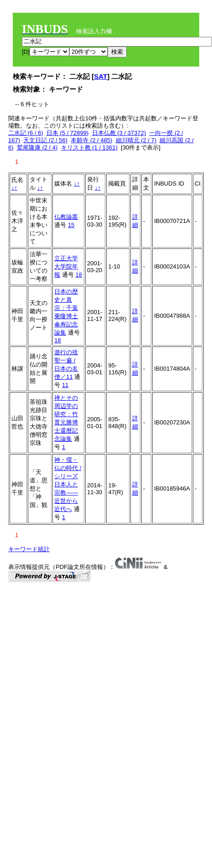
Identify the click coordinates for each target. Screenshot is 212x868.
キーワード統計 (29, 549)
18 (78, 275)
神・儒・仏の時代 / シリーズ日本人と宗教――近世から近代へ (68, 484)
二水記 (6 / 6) (26, 133)
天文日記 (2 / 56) (45, 140)
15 (71, 225)
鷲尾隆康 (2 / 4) (37, 147)
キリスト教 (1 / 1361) (89, 147)
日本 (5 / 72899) (68, 133)
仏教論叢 (66, 217)
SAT (101, 76)
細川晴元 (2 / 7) (136, 140)
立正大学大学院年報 (66, 266)
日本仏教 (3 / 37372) (119, 133)
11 (65, 385)
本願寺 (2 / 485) (91, 140)
